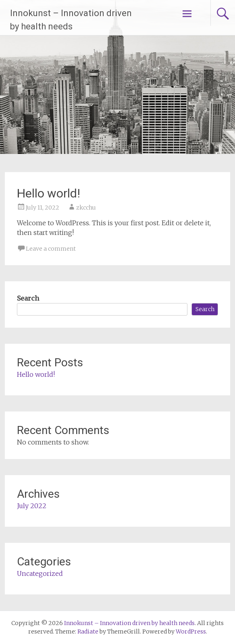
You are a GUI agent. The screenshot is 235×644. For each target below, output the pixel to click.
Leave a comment (51, 249)
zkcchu (86, 208)
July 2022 (32, 506)
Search (28, 298)
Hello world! (49, 193)
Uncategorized (40, 573)
